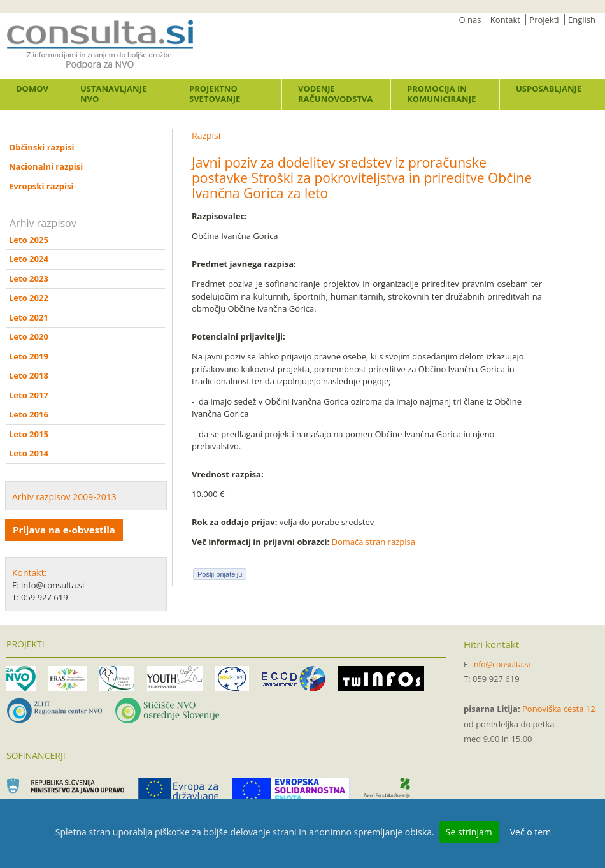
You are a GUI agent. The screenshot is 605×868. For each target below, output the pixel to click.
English (582, 20)
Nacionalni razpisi (46, 166)
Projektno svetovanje (215, 94)
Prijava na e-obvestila (64, 530)
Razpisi (206, 135)
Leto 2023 (29, 278)
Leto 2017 (29, 395)
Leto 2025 (29, 240)
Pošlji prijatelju (220, 574)
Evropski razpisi (41, 186)
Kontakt (505, 20)
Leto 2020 (29, 336)
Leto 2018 (29, 375)
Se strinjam (469, 832)
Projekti (544, 20)
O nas (470, 20)
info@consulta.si (501, 664)
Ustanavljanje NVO (113, 94)
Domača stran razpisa (374, 542)
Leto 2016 (29, 414)
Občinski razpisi (41, 147)
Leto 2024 (29, 259)
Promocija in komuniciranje (441, 94)
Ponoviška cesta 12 (559, 709)
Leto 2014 (29, 453)
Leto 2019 (29, 356)
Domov (32, 89)
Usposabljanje (549, 89)
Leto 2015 (29, 434)
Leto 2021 (29, 317)
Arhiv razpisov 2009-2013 (64, 497)
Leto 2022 (29, 298)
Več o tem (530, 832)
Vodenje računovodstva (335, 94)
